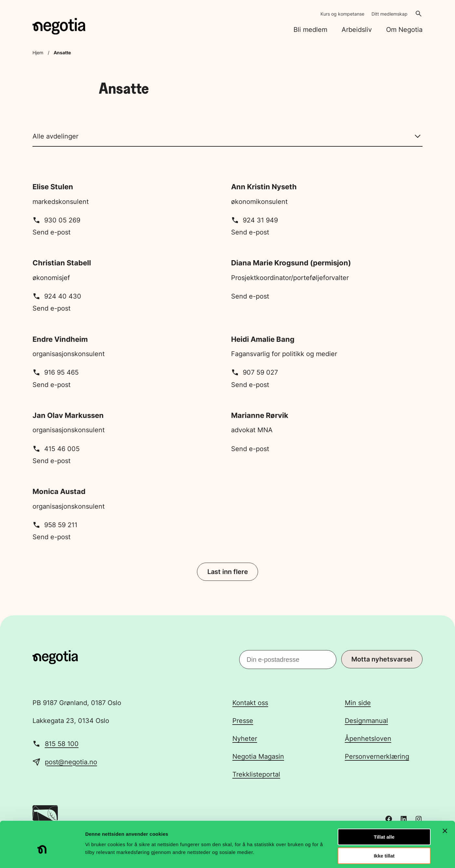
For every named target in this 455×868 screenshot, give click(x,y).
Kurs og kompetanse (342, 14)
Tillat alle (384, 807)
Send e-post (52, 232)
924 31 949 (254, 220)
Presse (243, 721)
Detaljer (346, 855)
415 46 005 (56, 449)
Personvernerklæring (377, 756)
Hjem (38, 53)
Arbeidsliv (357, 30)
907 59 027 (254, 372)
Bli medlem (310, 30)
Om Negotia (404, 30)
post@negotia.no (71, 762)
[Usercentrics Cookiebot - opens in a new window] (42, 855)
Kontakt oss (250, 703)
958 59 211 (55, 525)
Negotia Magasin (258, 756)
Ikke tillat (384, 827)
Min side (358, 703)
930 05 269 (56, 220)
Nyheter (245, 739)
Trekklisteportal (256, 774)
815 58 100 (62, 744)
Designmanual (366, 721)
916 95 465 (56, 372)
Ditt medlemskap (390, 14)
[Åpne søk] (419, 14)
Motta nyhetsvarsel (382, 659)
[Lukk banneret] (445, 801)
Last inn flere (228, 572)
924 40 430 (57, 296)
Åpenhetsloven (368, 739)
